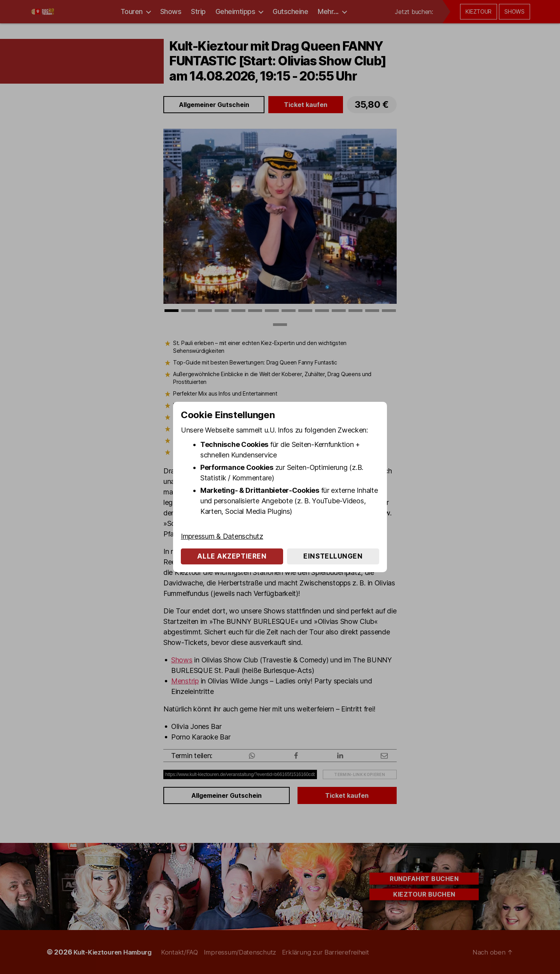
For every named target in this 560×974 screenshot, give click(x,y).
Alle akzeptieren (232, 556)
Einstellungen (333, 556)
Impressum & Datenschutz (222, 536)
